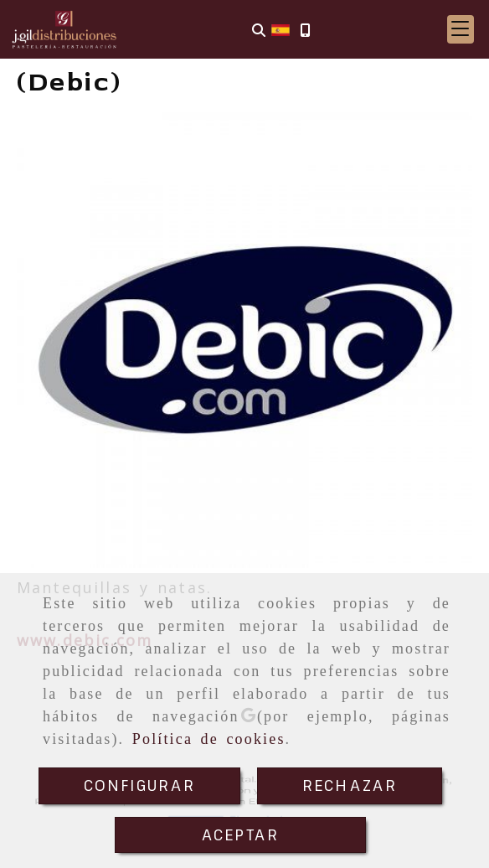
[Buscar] (259, 30)
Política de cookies (209, 739)
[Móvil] (305, 30)
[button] (461, 29)
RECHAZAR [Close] (350, 785)
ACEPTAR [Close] (240, 834)
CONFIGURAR (140, 785)
